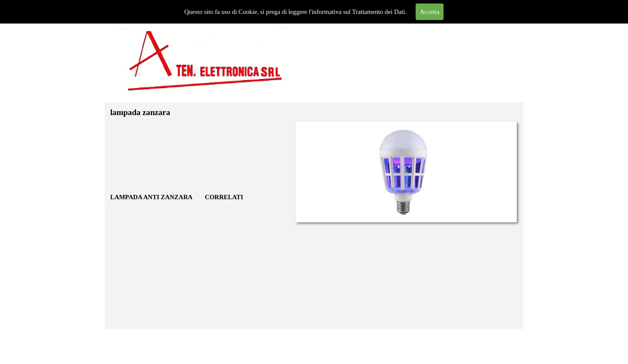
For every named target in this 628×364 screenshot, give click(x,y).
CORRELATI (224, 197)
